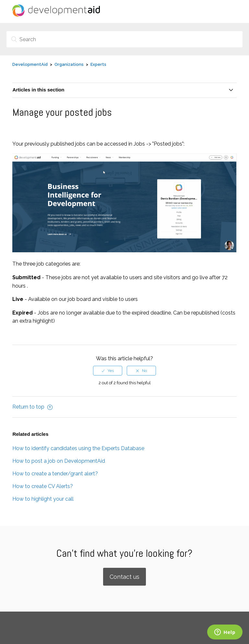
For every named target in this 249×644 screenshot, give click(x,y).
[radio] (108, 371)
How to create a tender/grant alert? (55, 474)
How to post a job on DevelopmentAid (59, 461)
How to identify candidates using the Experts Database (78, 448)
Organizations (69, 64)
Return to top (32, 407)
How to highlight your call (43, 499)
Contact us (124, 577)
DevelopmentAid (30, 64)
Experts (98, 64)
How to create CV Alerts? (43, 486)
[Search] (124, 39)
